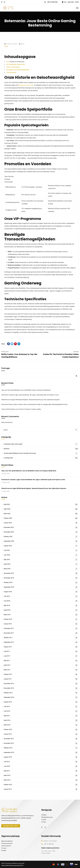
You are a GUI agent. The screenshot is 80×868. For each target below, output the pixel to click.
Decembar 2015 (41, 739)
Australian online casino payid (41, 444)
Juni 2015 (41, 766)
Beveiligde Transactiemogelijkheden (18, 70)
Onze (8, 62)
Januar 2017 (41, 679)
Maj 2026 (41, 505)
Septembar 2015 (41, 753)
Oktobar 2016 (41, 693)
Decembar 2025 (41, 527)
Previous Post (5, 352)
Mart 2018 (41, 615)
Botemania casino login (26, 85)
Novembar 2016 (41, 688)
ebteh (22, 44)
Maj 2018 (41, 606)
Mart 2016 (41, 725)
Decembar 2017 (41, 629)
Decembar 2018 (41, 573)
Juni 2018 (41, 601)
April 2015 (41, 776)
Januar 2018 (41, 624)
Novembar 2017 (41, 633)
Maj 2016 (41, 716)
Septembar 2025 (41, 541)
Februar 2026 (41, 518)
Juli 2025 (41, 550)
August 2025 (41, 546)
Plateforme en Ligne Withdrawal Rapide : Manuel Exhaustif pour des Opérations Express (31, 400)
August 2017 (41, 647)
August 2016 (41, 702)
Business (41, 449)
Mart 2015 (41, 780)
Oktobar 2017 (41, 638)
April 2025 (41, 564)
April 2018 (41, 610)
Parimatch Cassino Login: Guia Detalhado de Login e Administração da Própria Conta (30, 395)
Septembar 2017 (41, 642)
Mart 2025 (41, 569)
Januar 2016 (41, 734)
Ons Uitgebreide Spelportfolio (16, 64)
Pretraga (6, 368)
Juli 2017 (41, 652)
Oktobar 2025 (41, 537)
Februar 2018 (41, 619)
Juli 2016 (41, 707)
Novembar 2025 (41, 532)
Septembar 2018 (41, 587)
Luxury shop (21, 863)
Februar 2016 (41, 730)
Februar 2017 (41, 674)
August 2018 (41, 592)
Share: (3, 344)
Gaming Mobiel (11, 72)
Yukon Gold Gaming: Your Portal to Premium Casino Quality (21, 409)
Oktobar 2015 (41, 748)
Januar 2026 (41, 523)
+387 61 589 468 (51, 2)
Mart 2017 (41, 670)
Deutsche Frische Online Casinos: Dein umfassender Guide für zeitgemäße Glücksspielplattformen (34, 404)
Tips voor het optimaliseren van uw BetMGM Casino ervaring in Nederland (26, 390)
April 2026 (41, 509)
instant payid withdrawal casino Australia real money (41, 453)
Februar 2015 (41, 785)
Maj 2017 (41, 661)
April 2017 (41, 665)
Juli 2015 (41, 762)
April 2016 (41, 720)
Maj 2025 (41, 560)
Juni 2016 (41, 711)
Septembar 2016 (41, 697)
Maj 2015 (41, 771)
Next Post (76, 352)
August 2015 (41, 757)
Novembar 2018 (41, 578)
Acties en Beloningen (13, 67)
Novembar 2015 (41, 743)
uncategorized (41, 458)
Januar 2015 (41, 789)
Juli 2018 (41, 596)
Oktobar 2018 (41, 583)
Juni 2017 (41, 656)
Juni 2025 (41, 555)
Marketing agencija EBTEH (16, 865)
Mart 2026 (41, 514)
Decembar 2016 (41, 684)
